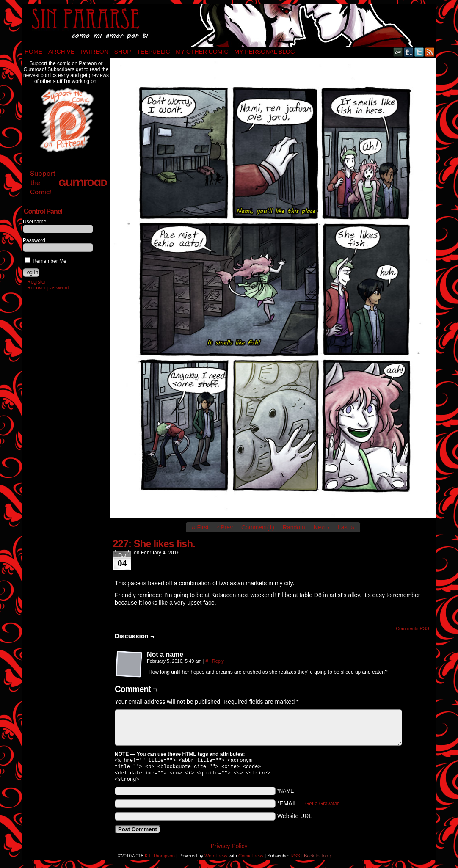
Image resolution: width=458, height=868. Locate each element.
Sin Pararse (229, 25)
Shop (123, 52)
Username (34, 222)
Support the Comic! (69, 183)
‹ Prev (225, 527)
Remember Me (46, 261)
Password (34, 240)
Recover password (48, 288)
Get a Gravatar (322, 807)
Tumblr (409, 52)
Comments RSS (412, 628)
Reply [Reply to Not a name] (218, 661)
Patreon (94, 52)
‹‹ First (200, 527)
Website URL (295, 819)
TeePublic (154, 52)
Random (294, 527)
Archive (61, 52)
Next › (321, 527)
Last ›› (346, 527)
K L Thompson (160, 859)
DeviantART (398, 52)
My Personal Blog (265, 52)
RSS (430, 52)
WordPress (216, 859)
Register (37, 282)
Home (33, 52)
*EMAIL (308, 807)
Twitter (419, 52)
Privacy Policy (229, 849)
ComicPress (251, 859)
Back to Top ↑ (318, 859)
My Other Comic (202, 52)
